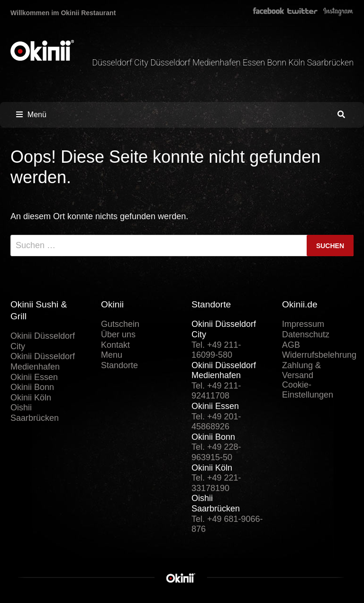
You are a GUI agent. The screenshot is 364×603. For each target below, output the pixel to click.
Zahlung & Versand (301, 371)
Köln (298, 62)
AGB (291, 345)
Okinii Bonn (32, 387)
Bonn (278, 62)
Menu (112, 355)
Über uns (118, 334)
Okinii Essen (34, 377)
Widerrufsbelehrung (319, 355)
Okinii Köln (31, 398)
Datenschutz (306, 334)
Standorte (119, 365)
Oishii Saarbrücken (35, 413)
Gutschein (120, 324)
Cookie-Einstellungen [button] (308, 390)
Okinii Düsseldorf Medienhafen (43, 362)
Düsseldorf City (121, 62)
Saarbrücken (330, 62)
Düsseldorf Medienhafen (196, 62)
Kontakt (115, 345)
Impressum (303, 324)
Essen (255, 62)
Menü (31, 115)
